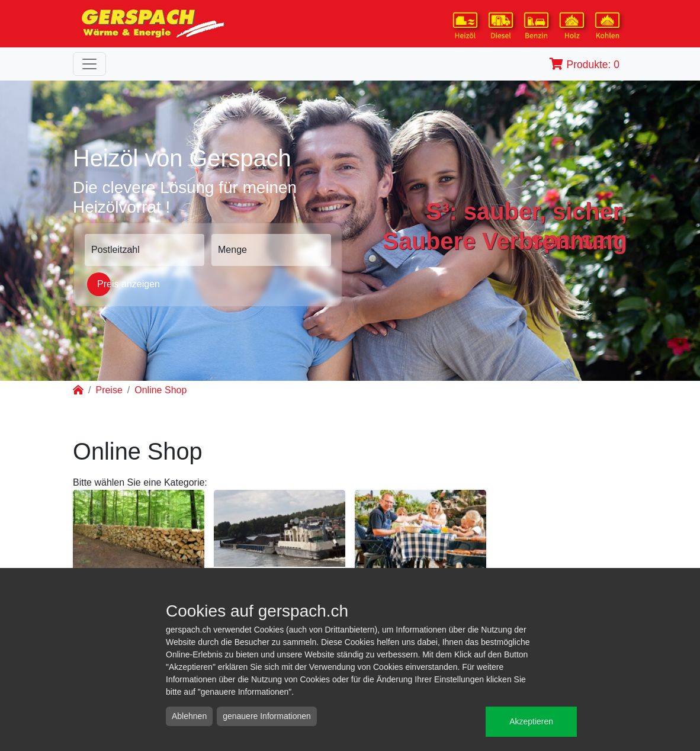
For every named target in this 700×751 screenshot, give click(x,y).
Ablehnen (189, 716)
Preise (109, 390)
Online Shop (160, 390)
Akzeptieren (531, 721)
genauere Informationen (267, 716)
